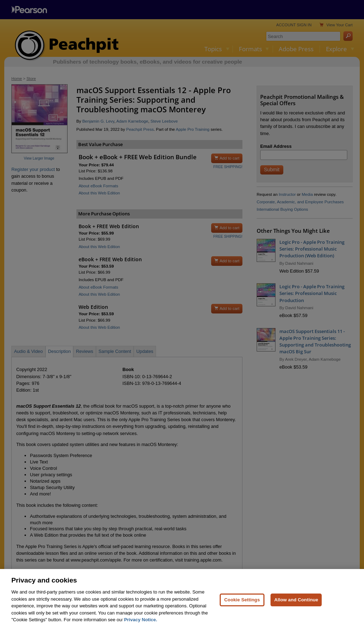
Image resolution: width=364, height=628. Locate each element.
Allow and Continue (296, 604)
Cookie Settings (242, 604)
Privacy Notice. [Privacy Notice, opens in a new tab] (141, 623)
